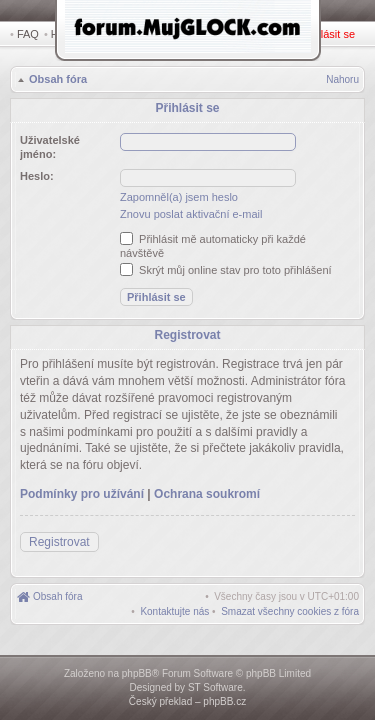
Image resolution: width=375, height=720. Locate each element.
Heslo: (37, 173)
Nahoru (342, 81)
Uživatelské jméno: (50, 144)
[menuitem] (290, 603)
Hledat (70, 34)
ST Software (215, 687)
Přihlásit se (332, 34)
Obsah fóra (56, 81)
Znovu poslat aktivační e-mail (191, 211)
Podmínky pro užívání (82, 486)
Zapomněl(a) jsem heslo (179, 194)
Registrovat (275, 34)
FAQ (28, 34)
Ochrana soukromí (207, 486)
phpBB (137, 673)
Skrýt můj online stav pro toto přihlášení (226, 267)
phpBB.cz (224, 701)
